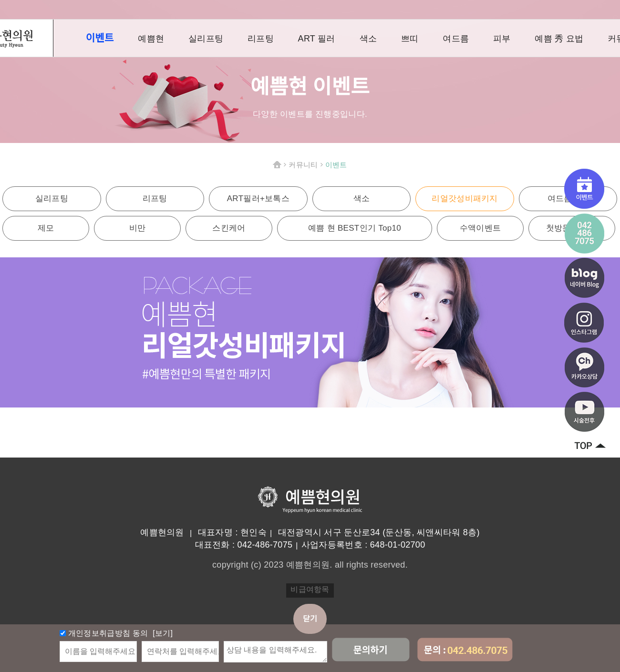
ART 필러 (317, 39)
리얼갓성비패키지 (465, 199)
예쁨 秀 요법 (559, 39)
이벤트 (100, 38)
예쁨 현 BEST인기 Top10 (355, 228)
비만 (138, 228)
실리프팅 (206, 39)
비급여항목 (310, 589)
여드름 (456, 39)
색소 (368, 39)
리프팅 (261, 39)
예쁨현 (151, 39)
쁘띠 (410, 39)
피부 (502, 39)
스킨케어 (229, 228)
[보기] (162, 633)
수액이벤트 (480, 228)
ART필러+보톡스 (258, 199)
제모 (46, 228)
